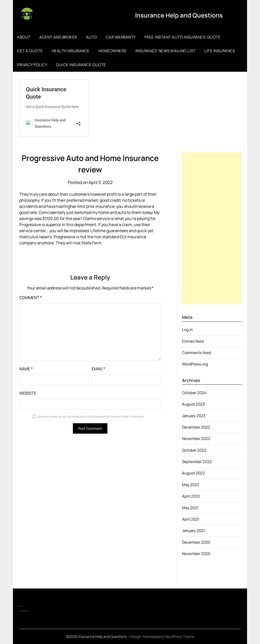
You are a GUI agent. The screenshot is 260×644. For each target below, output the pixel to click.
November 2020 (196, 554)
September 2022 (197, 462)
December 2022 (196, 427)
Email (98, 369)
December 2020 (196, 542)
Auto (92, 37)
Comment (31, 298)
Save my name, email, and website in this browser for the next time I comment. (91, 417)
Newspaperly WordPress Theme (168, 637)
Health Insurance (71, 51)
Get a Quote (30, 51)
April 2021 (191, 519)
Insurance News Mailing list (166, 51)
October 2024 (194, 393)
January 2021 (193, 531)
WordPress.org (195, 364)
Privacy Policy (32, 65)
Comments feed (196, 353)
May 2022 (191, 485)
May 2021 (190, 508)
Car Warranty (121, 37)
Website (28, 393)
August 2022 (193, 473)
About (24, 37)
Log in (187, 330)
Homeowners (112, 51)
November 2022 (196, 439)
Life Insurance (220, 51)
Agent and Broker (58, 37)
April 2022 (191, 496)
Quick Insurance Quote (81, 65)
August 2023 (193, 404)
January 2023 (194, 416)
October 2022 (194, 450)
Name (26, 369)
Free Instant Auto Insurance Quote (183, 37)
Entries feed (193, 341)
